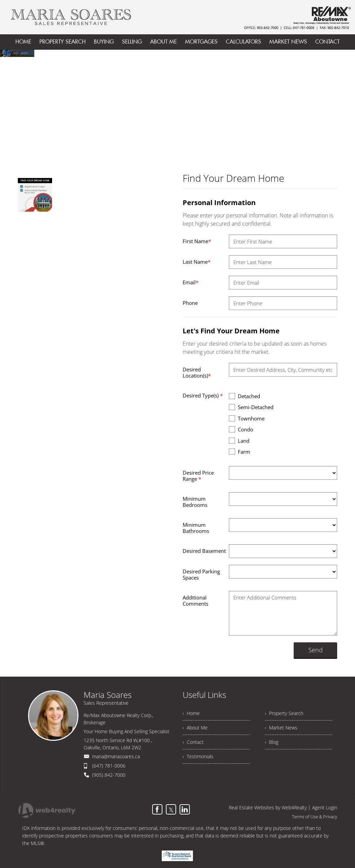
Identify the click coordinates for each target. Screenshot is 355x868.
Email (191, 282)
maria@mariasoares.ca (116, 756)
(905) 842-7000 (109, 775)
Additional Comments (195, 601)
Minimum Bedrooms (195, 502)
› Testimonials (198, 756)
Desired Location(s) (197, 372)
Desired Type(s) (203, 395)
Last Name (197, 262)
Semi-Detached (251, 407)
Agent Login (325, 807)
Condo (241, 429)
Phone (190, 303)
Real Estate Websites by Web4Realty (268, 807)
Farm (240, 451)
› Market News (281, 728)
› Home (191, 713)
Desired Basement (204, 551)
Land (239, 441)
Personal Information (219, 203)
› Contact (193, 742)
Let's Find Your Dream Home (231, 331)
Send (316, 650)
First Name (197, 241)
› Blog (272, 742)
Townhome (247, 418)
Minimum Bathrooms (196, 528)
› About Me (195, 728)
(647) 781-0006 (109, 766)
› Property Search (284, 713)
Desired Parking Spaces (201, 574)
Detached (244, 396)
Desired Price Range (198, 476)
